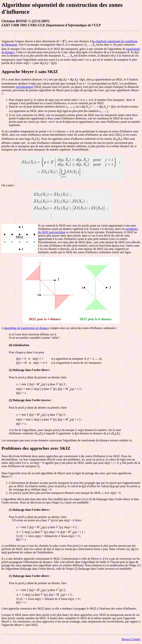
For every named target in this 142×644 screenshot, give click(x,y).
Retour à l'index (131, 639)
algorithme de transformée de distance (26, 328)
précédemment (25, 87)
